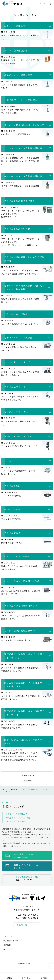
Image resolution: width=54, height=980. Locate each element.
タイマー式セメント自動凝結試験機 (23, 176)
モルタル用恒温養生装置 (17, 229)
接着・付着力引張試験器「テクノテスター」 (24, 742)
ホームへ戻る (28, 776)
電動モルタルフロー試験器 (18, 337)
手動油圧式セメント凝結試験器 (21, 100)
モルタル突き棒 (12, 533)
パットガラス (11, 461)
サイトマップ (9, 950)
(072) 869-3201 (30, 915)
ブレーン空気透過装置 (16, 50)
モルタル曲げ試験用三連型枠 (19, 631)
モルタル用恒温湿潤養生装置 (19, 201)
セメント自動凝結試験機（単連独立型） (25, 125)
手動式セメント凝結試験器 (18, 75)
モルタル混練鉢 (12, 486)
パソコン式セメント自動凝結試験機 (23, 148)
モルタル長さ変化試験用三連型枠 (22, 581)
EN (44, 4)
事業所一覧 (22, 925)
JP (40, 4)
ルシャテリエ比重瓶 (15, 26)
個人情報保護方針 (11, 941)
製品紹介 (28, 781)
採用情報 (7, 945)
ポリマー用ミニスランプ (17, 362)
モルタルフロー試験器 (16, 314)
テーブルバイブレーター (17, 556)
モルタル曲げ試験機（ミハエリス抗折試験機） (24, 259)
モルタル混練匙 (12, 509)
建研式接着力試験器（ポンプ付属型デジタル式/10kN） (24, 685)
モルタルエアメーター (16, 387)
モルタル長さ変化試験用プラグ (21, 606)
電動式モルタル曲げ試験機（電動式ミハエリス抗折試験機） (24, 287)
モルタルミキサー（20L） (18, 436)
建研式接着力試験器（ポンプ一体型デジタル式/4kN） (24, 656)
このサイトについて (12, 936)
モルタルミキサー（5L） (17, 412)
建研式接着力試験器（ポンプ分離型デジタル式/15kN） (24, 713)
